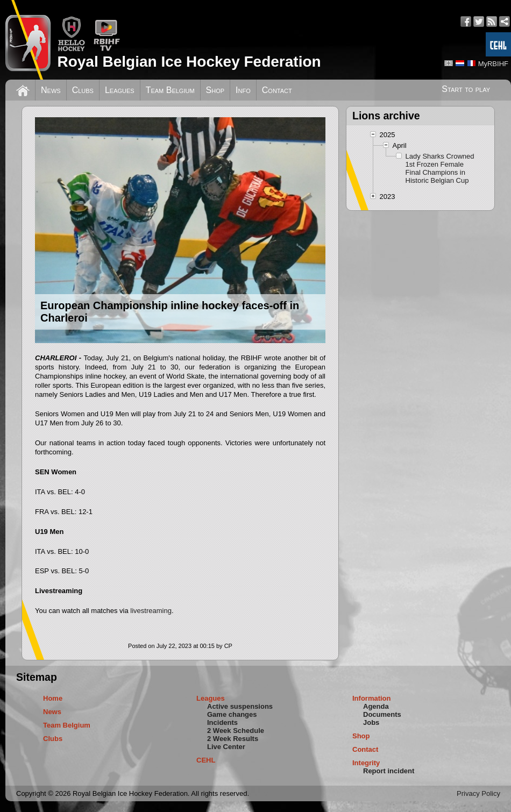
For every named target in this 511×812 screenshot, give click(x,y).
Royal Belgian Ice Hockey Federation (189, 62)
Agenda (376, 706)
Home (53, 698)
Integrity (366, 763)
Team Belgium (170, 90)
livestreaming (151, 611)
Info (243, 90)
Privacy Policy (478, 793)
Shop (215, 90)
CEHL (206, 760)
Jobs (371, 722)
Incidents (222, 722)
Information (372, 698)
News (51, 90)
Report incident (389, 771)
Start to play (466, 89)
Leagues (120, 90)
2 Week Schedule (236, 731)
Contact (277, 90)
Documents (382, 714)
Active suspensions (240, 706)
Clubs (83, 90)
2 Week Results (233, 739)
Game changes (232, 714)
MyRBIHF (493, 64)
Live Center (226, 747)
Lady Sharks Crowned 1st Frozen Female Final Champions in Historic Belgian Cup (440, 168)
